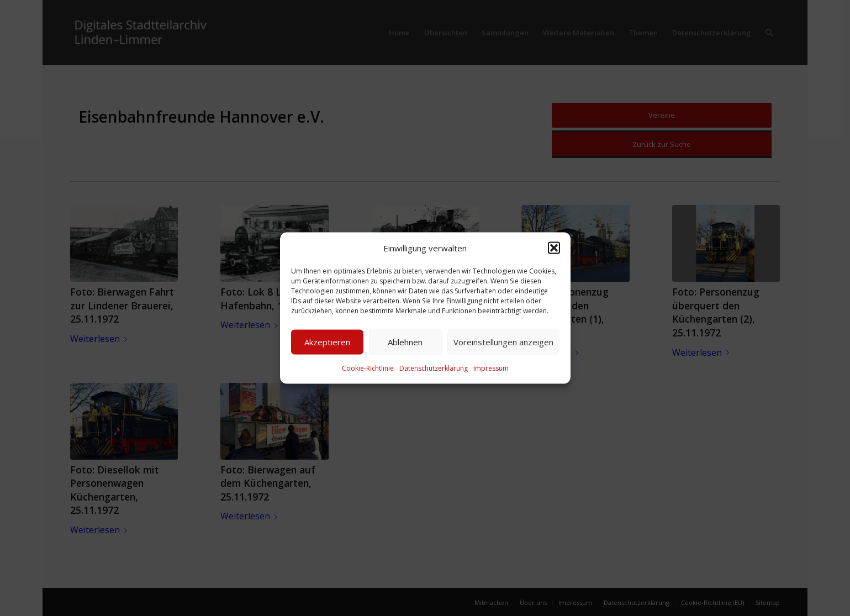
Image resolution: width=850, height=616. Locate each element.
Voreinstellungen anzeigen (503, 342)
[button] (554, 248)
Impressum (491, 368)
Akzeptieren (327, 342)
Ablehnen (405, 342)
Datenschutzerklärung (434, 368)
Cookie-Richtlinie (368, 368)
